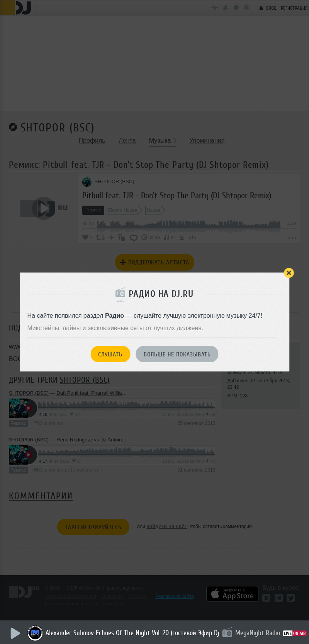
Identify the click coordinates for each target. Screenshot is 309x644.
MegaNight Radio (259, 633)
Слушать (110, 354)
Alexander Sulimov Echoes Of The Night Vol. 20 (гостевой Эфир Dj (134, 633)
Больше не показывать (177, 354)
